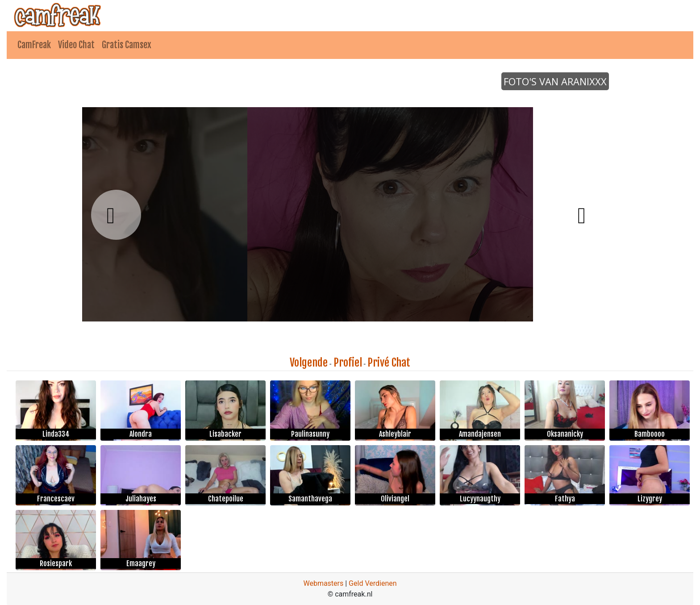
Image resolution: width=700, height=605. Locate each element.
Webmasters (323, 583)
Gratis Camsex (127, 45)
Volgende (309, 363)
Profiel (348, 363)
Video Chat (76, 45)
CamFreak (34, 45)
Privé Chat (389, 363)
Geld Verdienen (373, 583)
